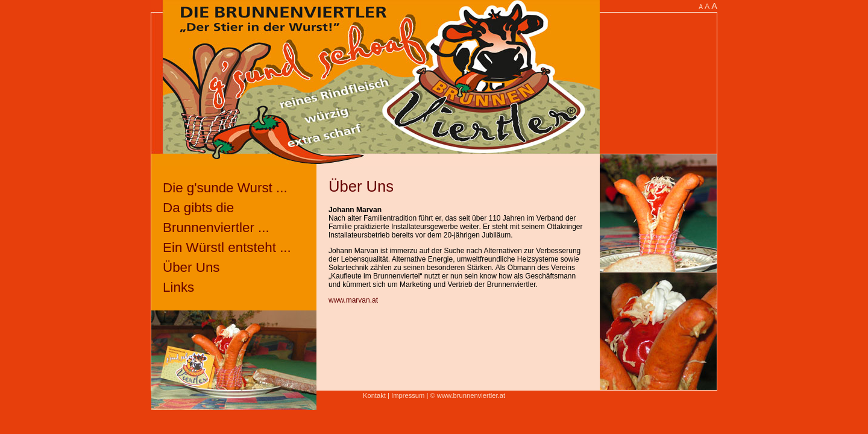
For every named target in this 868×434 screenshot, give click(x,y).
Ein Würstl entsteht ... (227, 247)
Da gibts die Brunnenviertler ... (216, 218)
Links (178, 287)
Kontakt (374, 395)
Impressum (408, 395)
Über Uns (191, 267)
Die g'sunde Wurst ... (225, 188)
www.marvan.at (353, 300)
